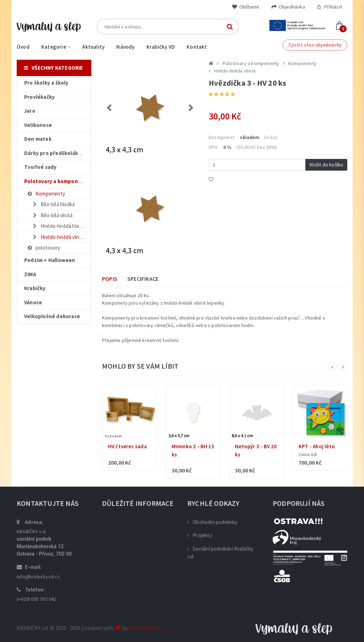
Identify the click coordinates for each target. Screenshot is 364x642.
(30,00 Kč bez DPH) (257, 147)
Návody (125, 47)
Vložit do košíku (326, 165)
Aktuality (93, 47)
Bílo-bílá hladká (53, 204)
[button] (109, 108)
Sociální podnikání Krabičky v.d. (221, 553)
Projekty (200, 535)
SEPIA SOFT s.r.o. (147, 628)
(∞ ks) (271, 137)
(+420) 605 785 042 (37, 599)
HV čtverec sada (127, 446)
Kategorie (56, 47)
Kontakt (197, 47)
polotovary (43, 248)
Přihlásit (329, 7)
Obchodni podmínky (213, 522)
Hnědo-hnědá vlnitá (58, 237)
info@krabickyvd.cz (38, 577)
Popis (110, 279)
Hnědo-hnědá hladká (59, 226)
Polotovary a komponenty (251, 63)
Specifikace (143, 279)
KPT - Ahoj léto (317, 446)
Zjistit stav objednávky (315, 45)
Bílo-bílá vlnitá (52, 215)
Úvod (23, 47)
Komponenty (46, 194)
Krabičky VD (161, 47)
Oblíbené (246, 7)
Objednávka (288, 7)
